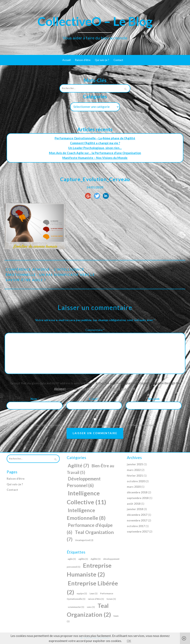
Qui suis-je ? (102, 60)
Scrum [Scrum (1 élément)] (111, 599)
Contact (118, 60)
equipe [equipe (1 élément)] (82, 593)
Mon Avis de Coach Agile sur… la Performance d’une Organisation (95, 153)
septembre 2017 (138, 531)
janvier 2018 (135, 509)
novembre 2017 (137, 520)
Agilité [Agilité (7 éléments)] (78, 465)
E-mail (94, 399)
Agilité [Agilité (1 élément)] (96, 559)
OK (129, 641)
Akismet (60, 389)
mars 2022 (134, 470)
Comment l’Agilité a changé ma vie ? (95, 143)
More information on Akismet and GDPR (107, 389)
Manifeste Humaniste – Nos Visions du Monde (95, 158)
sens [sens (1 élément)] (91, 607)
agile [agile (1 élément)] (72, 559)
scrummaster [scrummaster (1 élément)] (76, 607)
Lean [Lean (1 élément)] (94, 593)
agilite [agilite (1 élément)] (83, 559)
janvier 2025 (135, 464)
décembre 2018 (137, 492)
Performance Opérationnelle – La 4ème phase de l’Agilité (95, 138)
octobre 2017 (136, 526)
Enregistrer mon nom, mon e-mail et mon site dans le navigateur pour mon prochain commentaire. (95, 425)
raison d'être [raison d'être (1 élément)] (96, 599)
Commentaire (95, 330)
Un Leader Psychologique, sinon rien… (95, 148)
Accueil (66, 60)
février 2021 (135, 475)
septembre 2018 (138, 498)
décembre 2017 (137, 515)
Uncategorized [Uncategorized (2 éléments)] (84, 540)
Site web (154, 399)
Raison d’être (83, 60)
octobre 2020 (136, 481)
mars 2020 (134, 487)
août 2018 (134, 504)
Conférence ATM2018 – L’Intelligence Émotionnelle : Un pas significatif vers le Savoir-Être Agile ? (50, 275)
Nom (35, 399)
